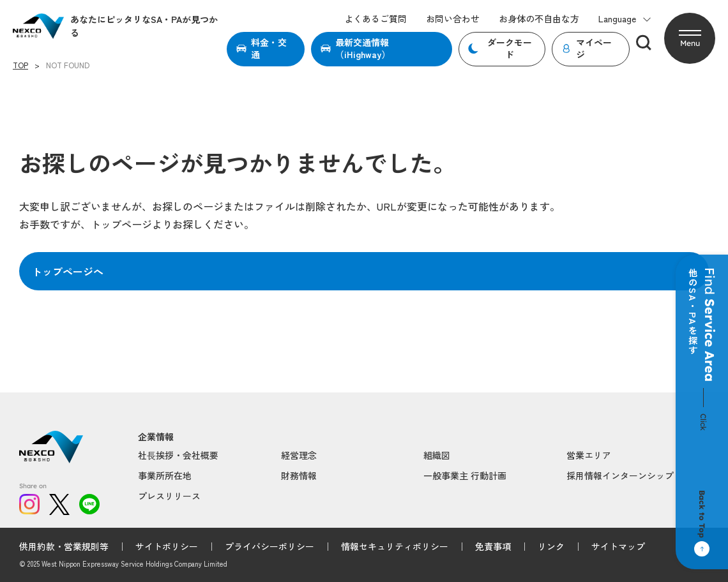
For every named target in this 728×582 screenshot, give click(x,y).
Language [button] (625, 19)
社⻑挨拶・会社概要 (178, 455)
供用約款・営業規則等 (64, 546)
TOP (20, 65)
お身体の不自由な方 (539, 19)
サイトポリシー (167, 546)
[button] (690, 38)
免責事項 (493, 546)
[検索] (644, 43)
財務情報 (299, 475)
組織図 (437, 455)
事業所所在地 (165, 475)
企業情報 (156, 437)
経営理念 (299, 455)
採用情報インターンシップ (620, 475)
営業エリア (589, 455)
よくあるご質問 (375, 19)
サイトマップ (618, 546)
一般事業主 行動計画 (465, 475)
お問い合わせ (453, 19)
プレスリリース (169, 496)
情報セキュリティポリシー (395, 546)
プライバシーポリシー (269, 546)
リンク (551, 546)
